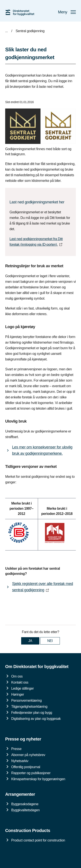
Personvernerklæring (26, 701)
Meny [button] (67, 12)
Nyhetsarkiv (20, 761)
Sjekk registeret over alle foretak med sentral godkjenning (43, 587)
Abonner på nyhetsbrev (28, 755)
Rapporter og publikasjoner (31, 773)
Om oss (17, 676)
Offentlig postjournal (26, 767)
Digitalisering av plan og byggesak (36, 719)
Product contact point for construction (38, 840)
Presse (16, 749)
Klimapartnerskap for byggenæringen (38, 779)
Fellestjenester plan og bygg (32, 713)
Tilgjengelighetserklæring (29, 707)
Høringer (18, 694)
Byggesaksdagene (25, 804)
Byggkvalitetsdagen (25, 810)
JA (30, 641)
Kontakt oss (20, 682)
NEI (50, 641)
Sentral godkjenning (30, 31)
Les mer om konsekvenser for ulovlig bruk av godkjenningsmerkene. (42, 450)
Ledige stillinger (22, 688)
